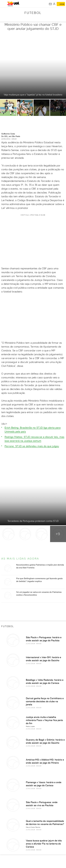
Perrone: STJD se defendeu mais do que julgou (32, 446)
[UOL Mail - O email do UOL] (50, 4)
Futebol (33, 13)
